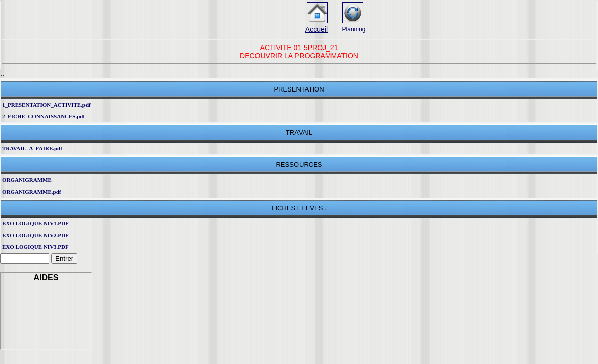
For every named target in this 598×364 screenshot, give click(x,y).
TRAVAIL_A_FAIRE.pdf (32, 148)
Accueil (316, 29)
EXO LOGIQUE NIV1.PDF (35, 223)
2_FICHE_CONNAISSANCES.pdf (44, 116)
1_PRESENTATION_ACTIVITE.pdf (46, 105)
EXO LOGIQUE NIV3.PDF (35, 247)
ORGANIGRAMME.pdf (31, 192)
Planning (354, 29)
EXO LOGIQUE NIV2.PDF (35, 235)
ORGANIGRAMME (27, 180)
